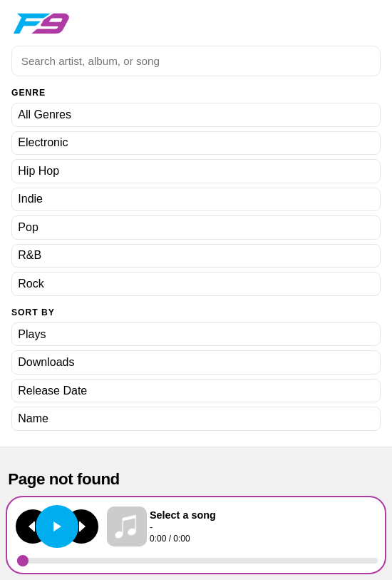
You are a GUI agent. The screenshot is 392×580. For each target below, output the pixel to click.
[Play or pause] (57, 526)
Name (33, 418)
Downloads (46, 362)
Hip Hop (38, 171)
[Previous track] (33, 526)
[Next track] (81, 526)
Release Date (52, 391)
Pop (28, 227)
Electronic (43, 142)
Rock (31, 284)
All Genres (45, 115)
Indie (30, 199)
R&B (30, 255)
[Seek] (197, 561)
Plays (32, 334)
